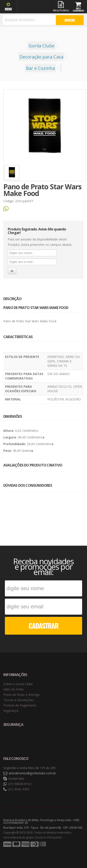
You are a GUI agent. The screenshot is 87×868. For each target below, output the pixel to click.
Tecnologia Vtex (73, 851)
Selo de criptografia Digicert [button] (38, 739)
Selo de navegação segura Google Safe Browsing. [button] (14, 739)
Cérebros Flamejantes (48, 837)
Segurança (11, 711)
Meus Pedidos (61, 7)
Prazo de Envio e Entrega (21, 695)
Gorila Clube (35, 7)
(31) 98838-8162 (20, 784)
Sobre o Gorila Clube (18, 684)
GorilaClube (16, 778)
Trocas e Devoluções (19, 700)
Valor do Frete (14, 689)
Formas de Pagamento (20, 705)
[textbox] (29, 20)
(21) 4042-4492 (19, 789)
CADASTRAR (43, 626)
